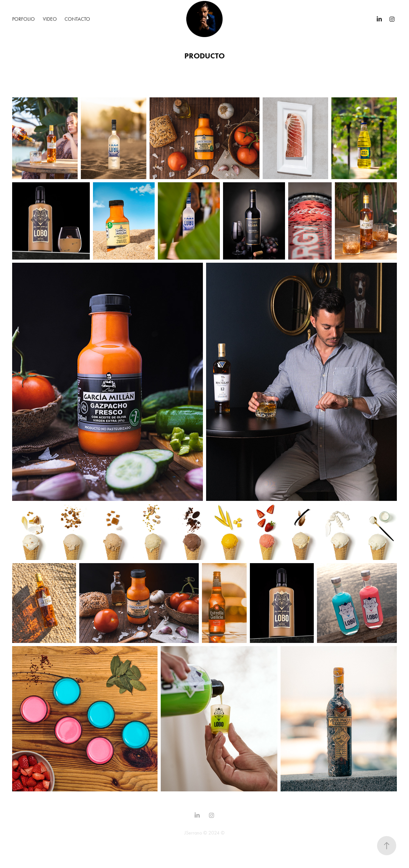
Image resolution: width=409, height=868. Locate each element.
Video (50, 19)
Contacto (77, 19)
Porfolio (23, 19)
